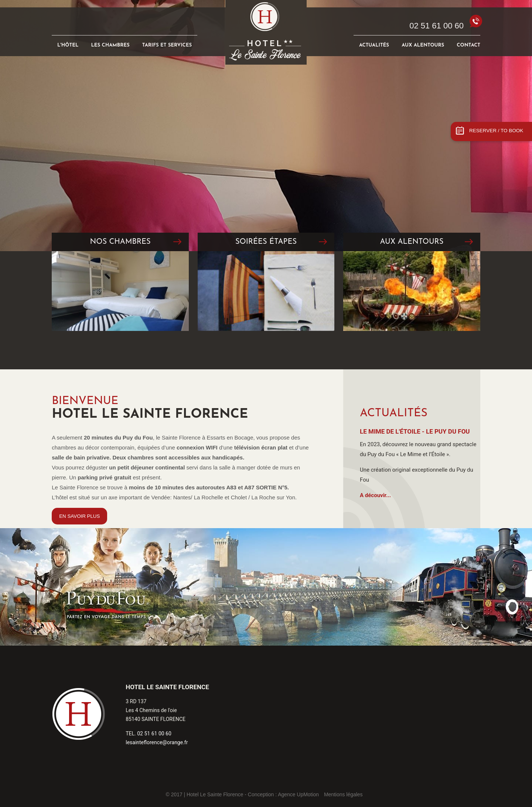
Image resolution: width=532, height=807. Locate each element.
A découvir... (375, 495)
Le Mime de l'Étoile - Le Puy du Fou (415, 431)
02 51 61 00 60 (436, 26)
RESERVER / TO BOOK (496, 131)
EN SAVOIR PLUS (79, 516)
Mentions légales (343, 794)
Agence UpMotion (298, 794)
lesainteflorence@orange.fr (157, 742)
